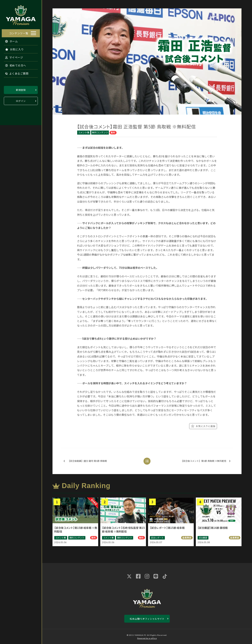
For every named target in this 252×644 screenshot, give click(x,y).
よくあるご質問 (15, 73)
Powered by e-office (147, 638)
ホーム (10, 40)
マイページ (12, 56)
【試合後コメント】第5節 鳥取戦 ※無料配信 (206, 461)
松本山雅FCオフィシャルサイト (147, 619)
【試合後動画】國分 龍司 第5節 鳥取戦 (85, 461)
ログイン (21, 100)
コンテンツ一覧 (19, 32)
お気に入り (13, 48)
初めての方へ (14, 64)
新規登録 (21, 89)
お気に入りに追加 (203, 426)
